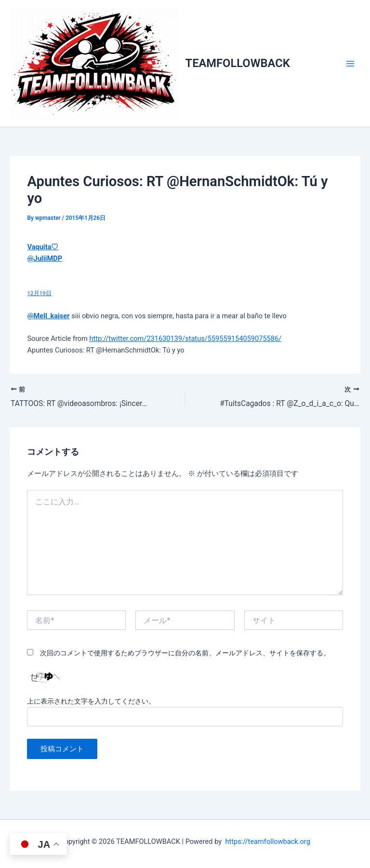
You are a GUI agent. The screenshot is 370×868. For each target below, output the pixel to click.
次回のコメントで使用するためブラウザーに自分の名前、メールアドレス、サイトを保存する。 (185, 653)
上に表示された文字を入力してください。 (91, 701)
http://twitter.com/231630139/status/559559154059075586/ (185, 339)
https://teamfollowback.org (267, 841)
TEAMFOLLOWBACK (238, 63)
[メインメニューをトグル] (350, 64)
